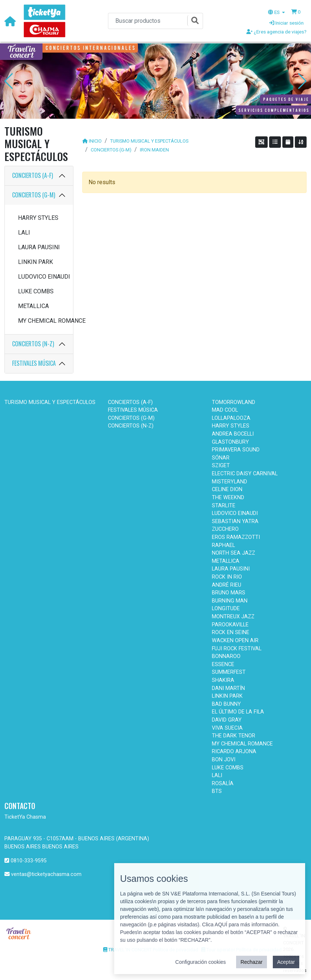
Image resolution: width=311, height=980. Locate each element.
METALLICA (33, 306)
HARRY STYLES (38, 218)
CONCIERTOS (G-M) (34, 195)
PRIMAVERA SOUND (236, 450)
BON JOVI (224, 760)
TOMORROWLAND (234, 402)
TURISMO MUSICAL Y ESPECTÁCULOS (149, 141)
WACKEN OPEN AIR (235, 641)
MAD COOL (225, 410)
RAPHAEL (223, 545)
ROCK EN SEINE (231, 632)
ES (274, 12)
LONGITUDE (226, 609)
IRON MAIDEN (154, 150)
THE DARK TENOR (234, 736)
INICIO (95, 141)
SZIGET (221, 466)
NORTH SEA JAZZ (234, 553)
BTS (217, 791)
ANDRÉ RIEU (227, 585)
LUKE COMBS (36, 291)
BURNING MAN (230, 601)
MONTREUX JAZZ (233, 617)
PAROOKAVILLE (230, 625)
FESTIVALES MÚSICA (34, 363)
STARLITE (224, 506)
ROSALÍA (223, 784)
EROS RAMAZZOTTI (236, 537)
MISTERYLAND (229, 482)
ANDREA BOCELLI (233, 434)
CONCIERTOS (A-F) (32, 175)
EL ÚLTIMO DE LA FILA (238, 712)
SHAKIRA (223, 680)
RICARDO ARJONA (234, 752)
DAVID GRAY (227, 720)
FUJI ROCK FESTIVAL (237, 649)
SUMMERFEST (229, 672)
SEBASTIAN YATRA (235, 521)
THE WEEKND (228, 498)
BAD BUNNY (226, 704)
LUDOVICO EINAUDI (42, 277)
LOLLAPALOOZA (231, 418)
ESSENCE (223, 664)
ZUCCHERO (225, 529)
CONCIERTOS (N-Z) (33, 344)
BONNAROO (226, 656)
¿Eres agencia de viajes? (276, 32)
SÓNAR (221, 458)
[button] (296, 12)
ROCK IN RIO (227, 577)
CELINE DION (227, 489)
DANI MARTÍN (228, 688)
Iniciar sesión (286, 23)
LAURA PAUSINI (39, 247)
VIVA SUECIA (227, 728)
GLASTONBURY (230, 442)
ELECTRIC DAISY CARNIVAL (245, 474)
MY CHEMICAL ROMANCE (42, 321)
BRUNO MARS (229, 593)
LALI (24, 233)
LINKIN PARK (35, 262)
